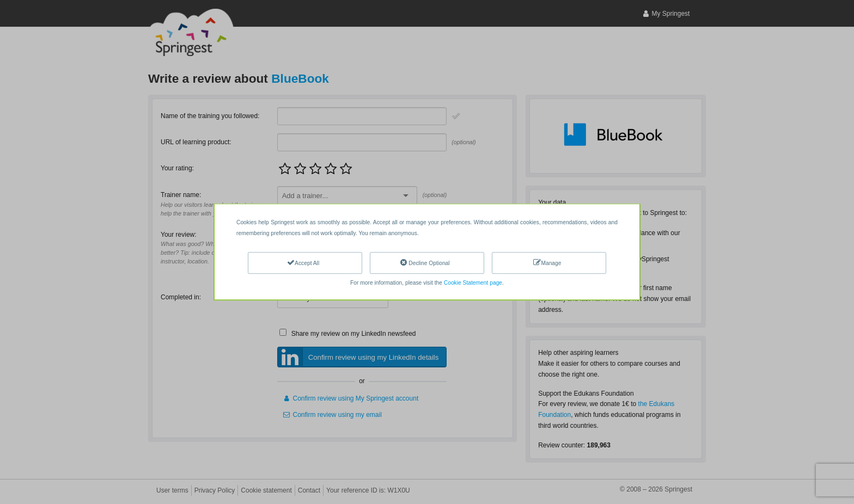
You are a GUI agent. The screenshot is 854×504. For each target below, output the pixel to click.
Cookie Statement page (473, 283)
